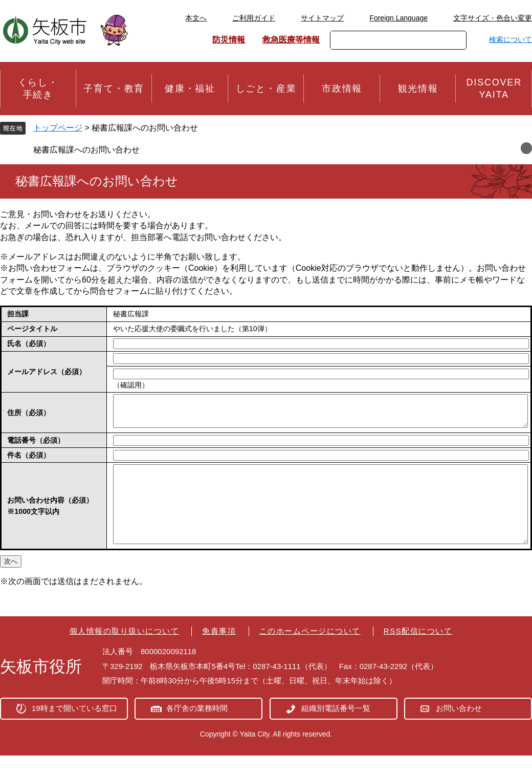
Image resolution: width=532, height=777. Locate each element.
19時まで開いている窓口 (74, 730)
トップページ (58, 128)
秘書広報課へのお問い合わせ (86, 150)
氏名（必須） (29, 343)
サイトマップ (322, 18)
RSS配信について (418, 652)
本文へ (196, 18)
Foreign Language (398, 18)
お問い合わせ (459, 730)
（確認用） (131, 385)
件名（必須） (29, 461)
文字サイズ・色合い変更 (493, 18)
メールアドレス (47, 372)
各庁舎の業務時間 (197, 730)
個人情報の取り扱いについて (125, 652)
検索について (511, 39)
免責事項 (219, 652)
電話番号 (36, 446)
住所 (29, 416)
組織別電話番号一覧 (336, 730)
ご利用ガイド (254, 18)
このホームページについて (310, 652)
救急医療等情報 (291, 40)
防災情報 (229, 40)
